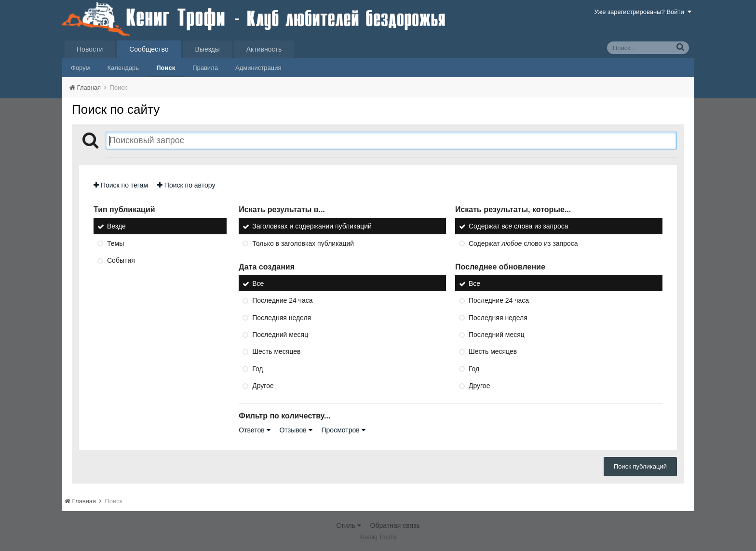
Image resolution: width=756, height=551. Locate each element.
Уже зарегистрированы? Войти (643, 12)
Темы (115, 243)
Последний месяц (280, 335)
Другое (263, 386)
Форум (81, 68)
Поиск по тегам (121, 185)
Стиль (349, 525)
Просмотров (344, 430)
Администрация (258, 68)
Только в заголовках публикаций (303, 243)
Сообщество (149, 49)
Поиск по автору (186, 185)
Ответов (254, 430)
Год (257, 369)
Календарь (123, 68)
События (121, 260)
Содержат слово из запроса (523, 243)
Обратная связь (395, 525)
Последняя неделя (282, 318)
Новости (90, 49)
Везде (116, 227)
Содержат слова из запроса (519, 227)
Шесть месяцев (276, 352)
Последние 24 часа (282, 301)
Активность (264, 49)
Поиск (166, 68)
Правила (205, 68)
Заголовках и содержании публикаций (312, 227)
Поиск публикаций (640, 466)
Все (258, 283)
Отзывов (296, 430)
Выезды (208, 49)
